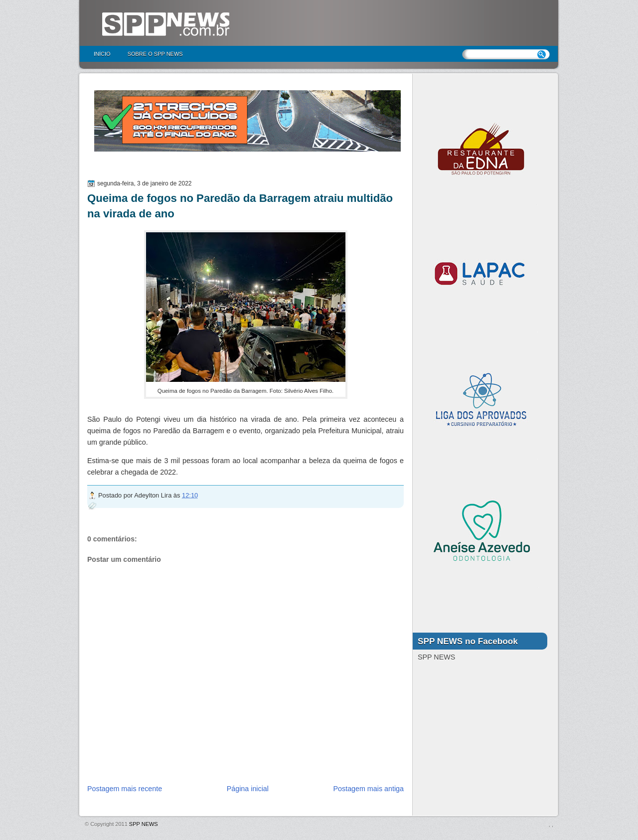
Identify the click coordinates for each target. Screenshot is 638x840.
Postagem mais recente (125, 789)
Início (102, 54)
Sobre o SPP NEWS (155, 54)
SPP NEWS (144, 824)
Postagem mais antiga (369, 789)
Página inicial (248, 789)
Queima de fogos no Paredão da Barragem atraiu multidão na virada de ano (240, 206)
